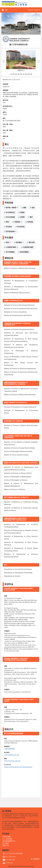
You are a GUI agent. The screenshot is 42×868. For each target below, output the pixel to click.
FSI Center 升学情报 (12, 854)
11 (27, 74)
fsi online (9, 860)
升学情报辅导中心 (9, 841)
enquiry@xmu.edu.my (12, 755)
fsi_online (9, 857)
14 (32, 74)
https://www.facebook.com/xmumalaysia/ (18, 767)
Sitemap (8, 863)
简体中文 (38, 10)
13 (30, 74)
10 (25, 74)
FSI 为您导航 (7, 839)
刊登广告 (6, 845)
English (31, 10)
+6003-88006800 (9, 749)
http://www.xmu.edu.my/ (12, 761)
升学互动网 (6, 837)
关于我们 (6, 843)
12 (28, 74)
